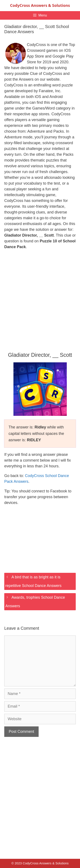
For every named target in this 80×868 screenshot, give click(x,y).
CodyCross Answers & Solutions (40, 5)
